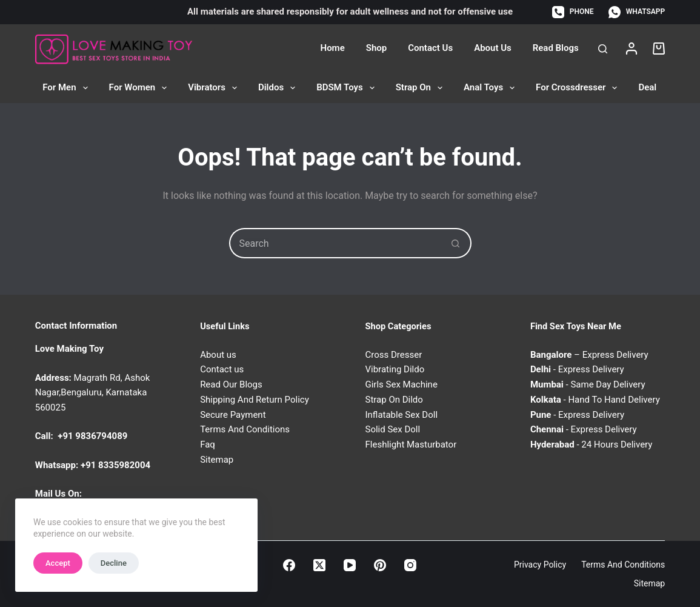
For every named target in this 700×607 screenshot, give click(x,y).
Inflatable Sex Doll (402, 415)
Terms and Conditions (623, 565)
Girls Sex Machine (402, 384)
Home (333, 48)
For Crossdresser (579, 88)
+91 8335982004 (115, 465)
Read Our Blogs (231, 384)
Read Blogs (556, 48)
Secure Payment (233, 415)
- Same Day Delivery (588, 384)
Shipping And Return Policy (255, 400)
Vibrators (215, 88)
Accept (58, 563)
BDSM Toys (348, 88)
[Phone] (573, 12)
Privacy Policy (540, 565)
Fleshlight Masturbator (411, 444)
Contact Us (430, 48)
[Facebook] (289, 565)
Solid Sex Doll (393, 429)
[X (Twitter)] (319, 565)
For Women (141, 88)
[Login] (632, 49)
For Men (67, 88)
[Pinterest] (380, 565)
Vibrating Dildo (395, 369)
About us (218, 355)
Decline (114, 563)
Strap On (422, 88)
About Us (493, 48)
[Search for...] (335, 243)
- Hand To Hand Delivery (595, 400)
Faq (208, 444)
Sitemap (217, 460)
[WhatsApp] (637, 12)
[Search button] (456, 243)
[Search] (603, 49)
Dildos (279, 88)
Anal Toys (492, 88)
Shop (376, 48)
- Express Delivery (577, 369)
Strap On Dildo (394, 400)
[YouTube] (350, 565)
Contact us (222, 369)
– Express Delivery (589, 355)
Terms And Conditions (245, 429)
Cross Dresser (394, 355)
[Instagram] (410, 565)
